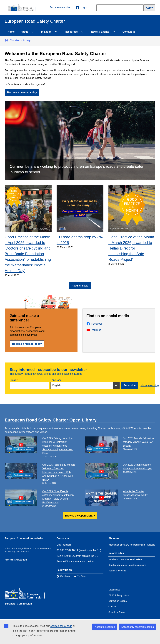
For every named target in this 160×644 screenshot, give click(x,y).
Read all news (80, 286)
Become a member (60, 7)
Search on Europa (117, 612)
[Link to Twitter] (80, 576)
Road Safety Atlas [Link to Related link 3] (117, 571)
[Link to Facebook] (63, 576)
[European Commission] (24, 7)
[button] (7, 41)
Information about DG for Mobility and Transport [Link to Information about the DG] (132, 545)
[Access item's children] (32, 32)
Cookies (112, 607)
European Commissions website (24, 538)
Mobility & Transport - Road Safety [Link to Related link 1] (125, 559)
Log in (82, 7)
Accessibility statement (16, 560)
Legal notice (114, 590)
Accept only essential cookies (137, 627)
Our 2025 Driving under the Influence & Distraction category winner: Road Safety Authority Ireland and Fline (58, 446)
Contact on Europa (118, 601)
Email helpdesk (64, 545)
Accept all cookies (105, 627)
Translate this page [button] (21, 40)
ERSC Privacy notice (119, 595)
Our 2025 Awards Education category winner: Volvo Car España (138, 442)
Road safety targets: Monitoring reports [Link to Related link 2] (127, 565)
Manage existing (150, 385)
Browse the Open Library (80, 516)
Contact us (129, 32)
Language (56, 380)
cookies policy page (61, 626)
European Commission (18, 604)
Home (11, 32)
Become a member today (22, 92)
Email (13, 380)
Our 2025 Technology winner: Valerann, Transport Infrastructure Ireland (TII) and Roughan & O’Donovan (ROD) (59, 472)
